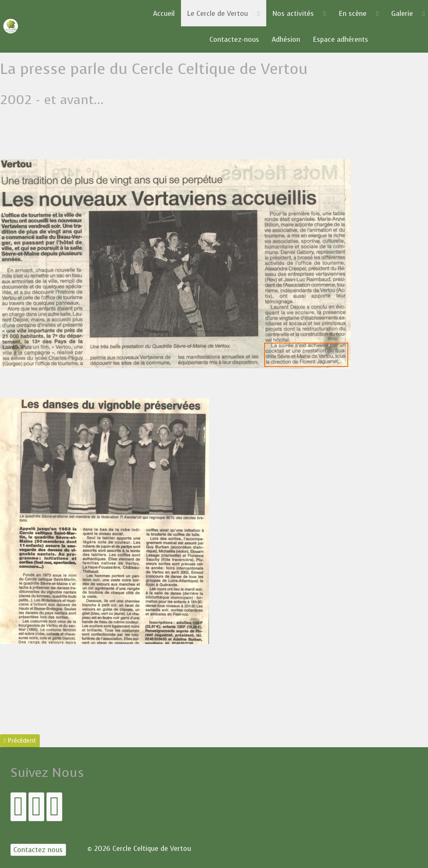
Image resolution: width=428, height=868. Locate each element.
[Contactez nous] (38, 850)
